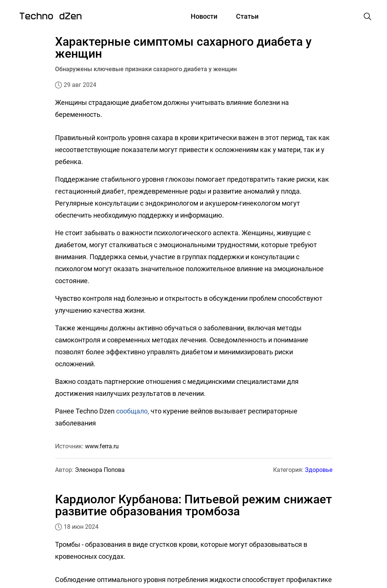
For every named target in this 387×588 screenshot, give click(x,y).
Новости (204, 16)
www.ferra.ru (102, 446)
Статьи (247, 16)
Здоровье (319, 470)
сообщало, (133, 411)
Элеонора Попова (100, 470)
